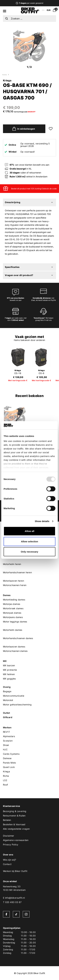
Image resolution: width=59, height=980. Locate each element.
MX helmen (9, 674)
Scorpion (8, 741)
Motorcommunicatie (14, 696)
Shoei (6, 745)
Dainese (7, 758)
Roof (5, 785)
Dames (7, 595)
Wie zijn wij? (9, 860)
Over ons (8, 855)
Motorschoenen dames (15, 651)
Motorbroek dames (13, 608)
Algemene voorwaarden (16, 840)
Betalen (7, 820)
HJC (5, 749)
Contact (7, 864)
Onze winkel (10, 881)
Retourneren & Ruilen (14, 816)
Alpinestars (9, 736)
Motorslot (8, 700)
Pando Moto (9, 763)
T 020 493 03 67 (12, 902)
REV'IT (6, 732)
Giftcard (8, 717)
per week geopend (29, 3)
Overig (7, 687)
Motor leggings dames (15, 622)
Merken (7, 727)
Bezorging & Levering (15, 811)
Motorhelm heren (12, 564)
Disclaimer (9, 836)
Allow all (30, 531)
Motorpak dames (12, 613)
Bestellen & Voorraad (14, 824)
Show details (42, 521)
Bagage (7, 691)
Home (5, 75)
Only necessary (30, 552)
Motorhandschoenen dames (18, 638)
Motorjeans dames (13, 617)
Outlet (6, 713)
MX (5, 661)
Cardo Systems (11, 754)
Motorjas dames (12, 604)
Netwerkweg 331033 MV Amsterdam (14, 888)
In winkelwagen (23, 129)
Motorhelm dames (13, 630)
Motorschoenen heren (15, 585)
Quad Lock (9, 767)
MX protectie (10, 670)
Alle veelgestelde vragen (16, 829)
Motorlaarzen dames (14, 647)
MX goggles (9, 679)
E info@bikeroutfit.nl (14, 898)
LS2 (5, 780)
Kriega (7, 80)
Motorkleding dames (14, 600)
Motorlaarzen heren (13, 581)
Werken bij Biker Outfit (15, 871)
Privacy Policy (11, 844)
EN (43, 10)
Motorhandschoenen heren (17, 572)
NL (38, 10)
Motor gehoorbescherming (17, 705)
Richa (6, 776)
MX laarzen (9, 665)
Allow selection (29, 541)
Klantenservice (12, 806)
